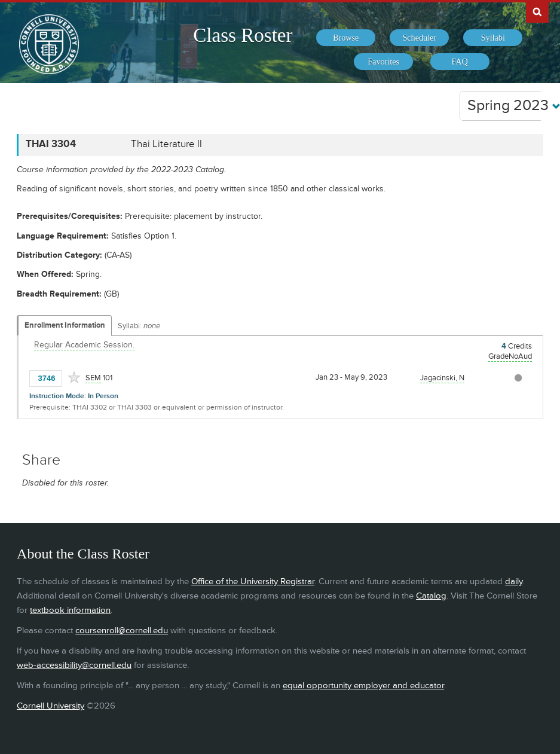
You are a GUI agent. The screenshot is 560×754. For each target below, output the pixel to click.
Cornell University (51, 706)
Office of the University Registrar (253, 581)
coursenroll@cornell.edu (122, 631)
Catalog (431, 596)
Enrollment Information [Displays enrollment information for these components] (65, 325)
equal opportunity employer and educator (363, 686)
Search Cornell (537, 11)
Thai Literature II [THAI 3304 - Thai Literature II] (166, 144)
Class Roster (243, 35)
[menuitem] (346, 38)
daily (514, 581)
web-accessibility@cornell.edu (74, 665)
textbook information (70, 610)
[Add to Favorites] (74, 377)
